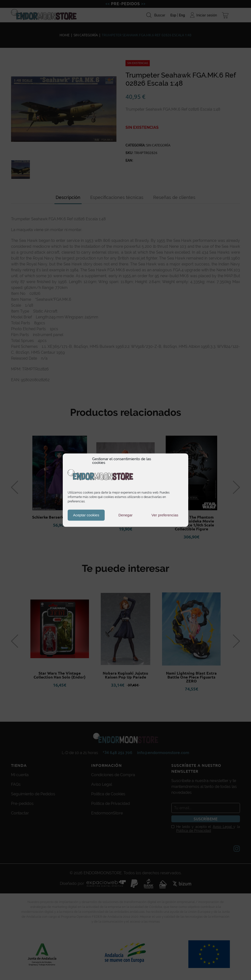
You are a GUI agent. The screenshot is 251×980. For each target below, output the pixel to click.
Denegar (125, 515)
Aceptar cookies (86, 515)
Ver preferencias (165, 515)
